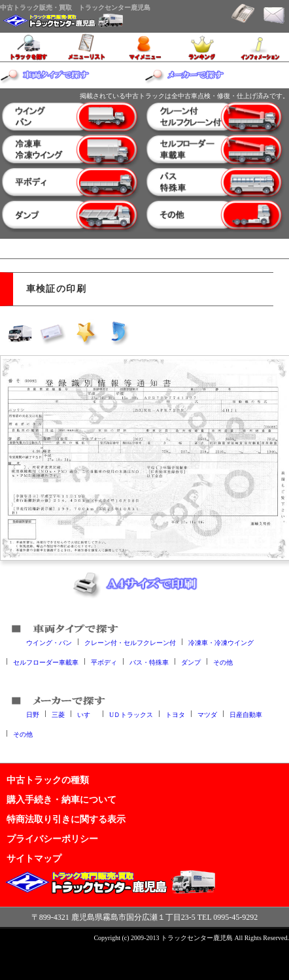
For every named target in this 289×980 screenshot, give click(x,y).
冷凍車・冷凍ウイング (221, 642)
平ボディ (104, 662)
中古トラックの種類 (48, 780)
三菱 (58, 714)
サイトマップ (34, 858)
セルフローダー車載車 (46, 662)
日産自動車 (246, 714)
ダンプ (191, 662)
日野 (33, 714)
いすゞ (87, 714)
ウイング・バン (49, 642)
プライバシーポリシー (52, 839)
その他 (223, 662)
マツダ (207, 714)
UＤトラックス (131, 714)
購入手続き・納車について (61, 799)
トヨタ (175, 714)
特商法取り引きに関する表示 (66, 819)
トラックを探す (29, 47)
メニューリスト (86, 47)
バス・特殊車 (149, 662)
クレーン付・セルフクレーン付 (130, 642)
